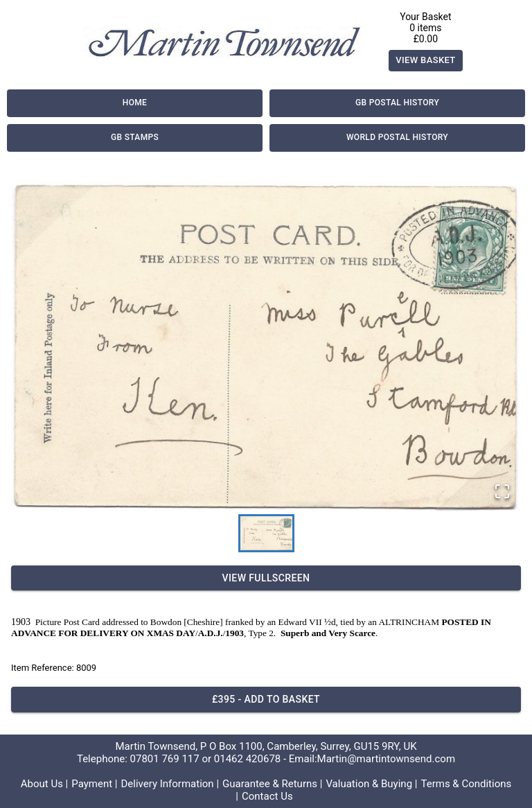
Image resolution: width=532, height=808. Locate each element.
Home (135, 103)
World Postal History (397, 138)
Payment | (94, 784)
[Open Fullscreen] (502, 492)
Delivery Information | (170, 784)
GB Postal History (397, 103)
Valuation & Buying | (371, 784)
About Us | (45, 784)
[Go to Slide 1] (266, 533)
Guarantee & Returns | (272, 784)
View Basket (426, 61)
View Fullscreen (266, 578)
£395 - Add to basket (266, 700)
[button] (266, 346)
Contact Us (267, 796)
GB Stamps (135, 138)
